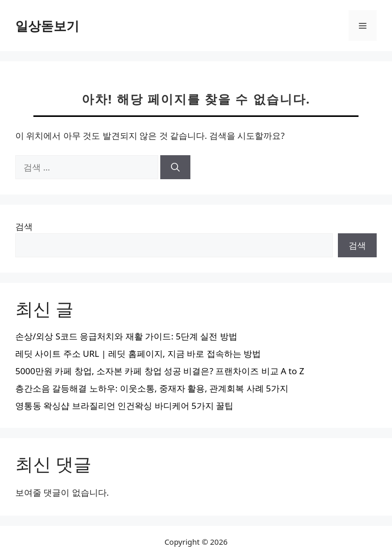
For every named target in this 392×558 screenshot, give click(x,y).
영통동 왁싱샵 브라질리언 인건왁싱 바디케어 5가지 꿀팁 (124, 406)
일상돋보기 (47, 26)
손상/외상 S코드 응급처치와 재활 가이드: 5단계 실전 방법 (126, 336)
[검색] (175, 167)
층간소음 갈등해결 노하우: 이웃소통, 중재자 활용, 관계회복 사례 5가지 (152, 388)
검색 (24, 226)
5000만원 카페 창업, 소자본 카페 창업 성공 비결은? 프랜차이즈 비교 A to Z (160, 371)
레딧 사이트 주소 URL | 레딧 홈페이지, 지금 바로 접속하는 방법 (138, 354)
